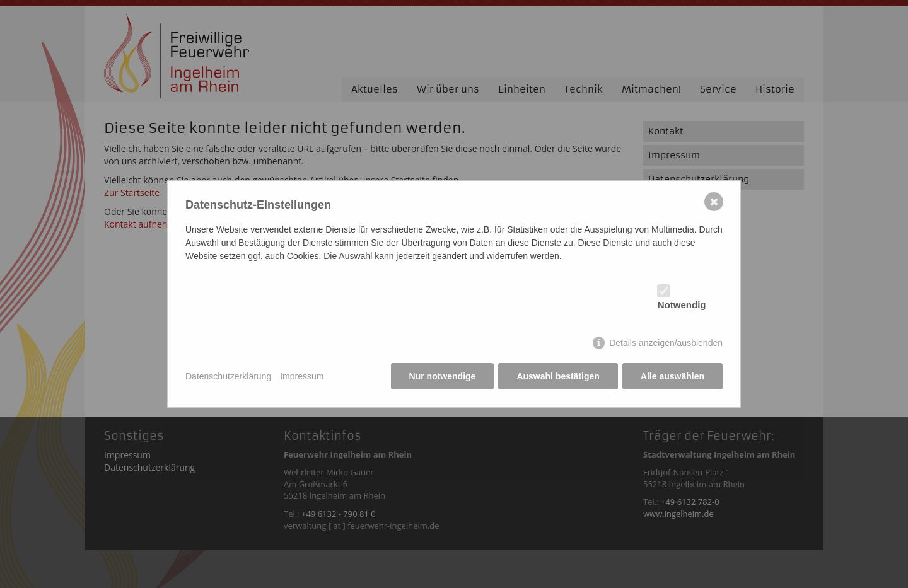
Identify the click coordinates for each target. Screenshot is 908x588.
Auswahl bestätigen (558, 376)
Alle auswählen (672, 376)
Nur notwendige (443, 376)
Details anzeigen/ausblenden (666, 343)
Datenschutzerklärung (228, 376)
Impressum (302, 376)
